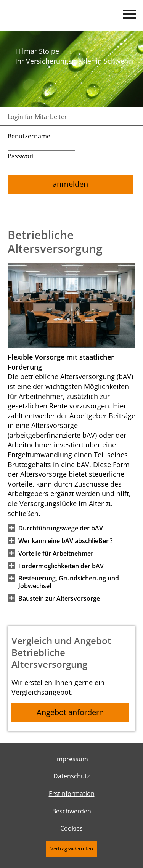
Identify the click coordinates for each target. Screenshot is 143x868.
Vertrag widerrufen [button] (72, 849)
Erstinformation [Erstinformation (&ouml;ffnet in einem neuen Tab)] (72, 794)
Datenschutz (72, 776)
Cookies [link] (71, 828)
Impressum (72, 759)
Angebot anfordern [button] (70, 712)
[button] (61, 528)
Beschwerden (72, 811)
